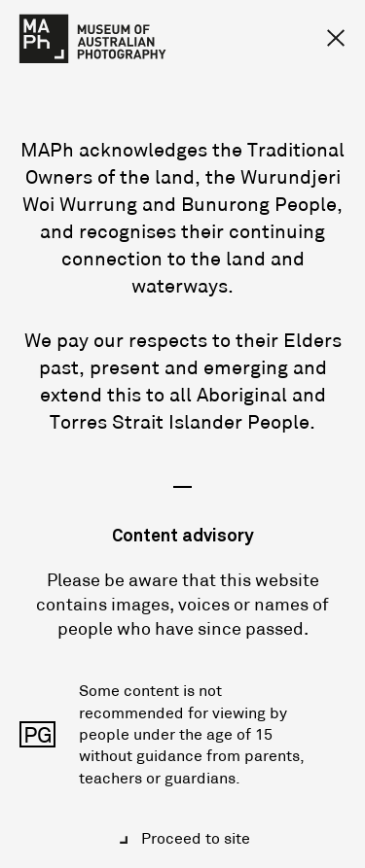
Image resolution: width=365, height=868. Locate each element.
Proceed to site (194, 838)
